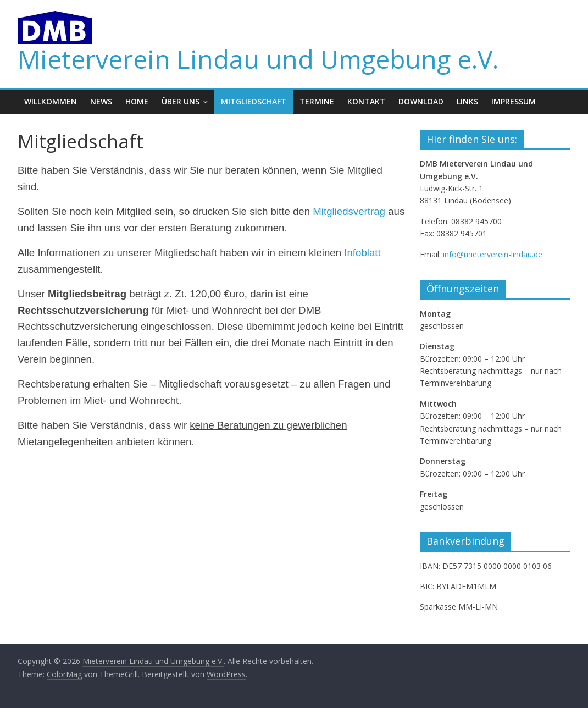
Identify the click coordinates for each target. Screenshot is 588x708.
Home (137, 101)
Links (467, 101)
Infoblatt (362, 253)
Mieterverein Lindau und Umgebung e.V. (258, 59)
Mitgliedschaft (254, 101)
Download (421, 101)
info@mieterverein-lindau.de (493, 254)
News (101, 101)
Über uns (181, 101)
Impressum (514, 101)
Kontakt (366, 101)
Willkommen (51, 101)
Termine (317, 101)
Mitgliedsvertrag (349, 211)
